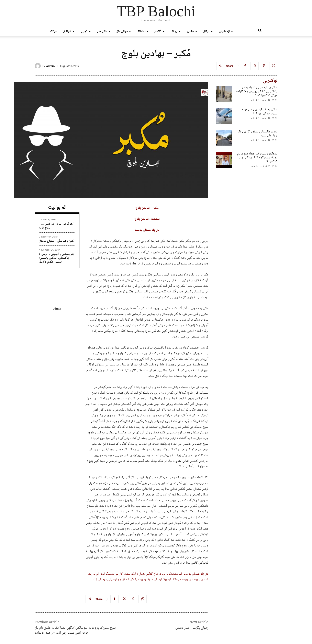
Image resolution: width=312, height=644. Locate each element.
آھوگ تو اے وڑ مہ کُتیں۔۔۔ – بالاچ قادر (56, 226)
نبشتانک (143, 31)
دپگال (208, 31)
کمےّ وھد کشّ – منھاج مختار (56, 241)
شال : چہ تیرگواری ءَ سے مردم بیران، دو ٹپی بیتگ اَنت (259, 112)
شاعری (192, 31)
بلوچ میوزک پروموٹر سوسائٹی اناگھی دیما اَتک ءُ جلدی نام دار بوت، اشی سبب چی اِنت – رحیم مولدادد (75, 630)
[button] (260, 32)
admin (51, 66)
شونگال (69, 31)
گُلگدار (160, 31)
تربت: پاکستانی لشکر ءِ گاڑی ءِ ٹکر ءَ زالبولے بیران (257, 134)
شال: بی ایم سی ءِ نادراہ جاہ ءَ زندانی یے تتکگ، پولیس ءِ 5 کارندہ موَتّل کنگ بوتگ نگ (257, 92)
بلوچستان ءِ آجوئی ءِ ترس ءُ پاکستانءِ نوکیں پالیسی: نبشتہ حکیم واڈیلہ (56, 258)
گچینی (86, 31)
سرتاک (54, 31)
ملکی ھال (104, 31)
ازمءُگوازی (226, 31)
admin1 (255, 100)
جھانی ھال (124, 31)
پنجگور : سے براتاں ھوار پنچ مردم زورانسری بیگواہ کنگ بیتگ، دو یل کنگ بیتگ (257, 158)
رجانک (176, 31)
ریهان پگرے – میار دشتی (192, 628)
